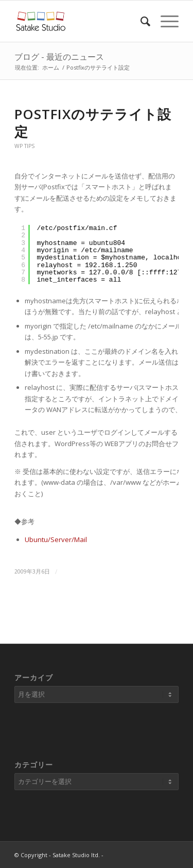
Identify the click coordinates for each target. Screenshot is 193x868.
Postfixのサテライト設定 (93, 123)
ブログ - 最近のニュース (59, 57)
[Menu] (164, 21)
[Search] (140, 21)
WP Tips (24, 146)
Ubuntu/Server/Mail (56, 539)
